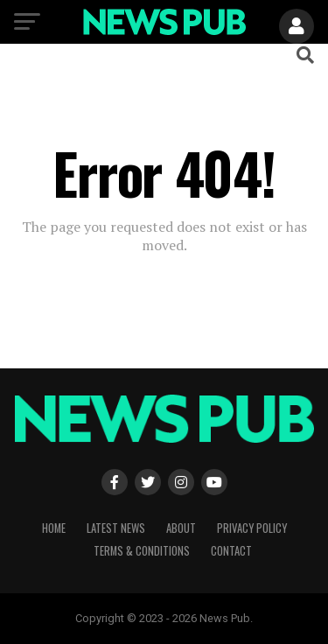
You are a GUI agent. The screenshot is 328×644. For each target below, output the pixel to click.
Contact (231, 551)
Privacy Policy (252, 528)
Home (54, 528)
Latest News (116, 528)
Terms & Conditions (142, 551)
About (181, 528)
